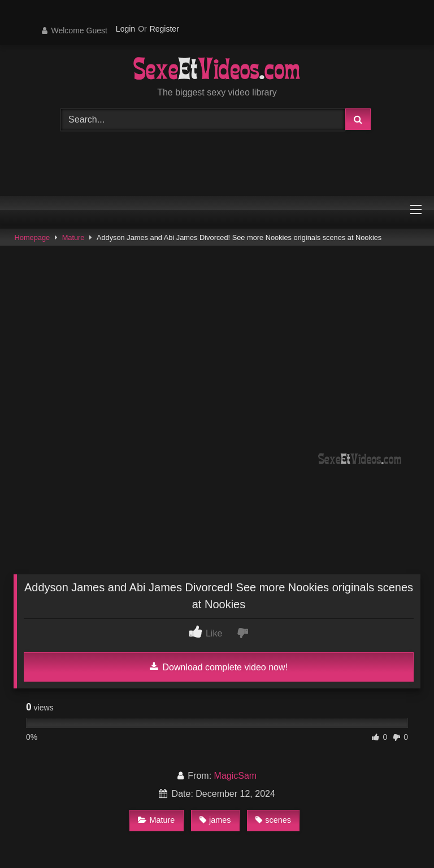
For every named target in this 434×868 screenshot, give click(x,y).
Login (125, 29)
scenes (273, 820)
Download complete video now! (219, 667)
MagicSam (236, 776)
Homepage (32, 237)
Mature (73, 237)
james (215, 820)
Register (164, 29)
